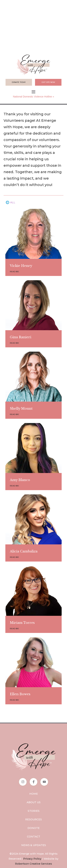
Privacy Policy (32, 859)
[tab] (10, 202)
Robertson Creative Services (33, 864)
